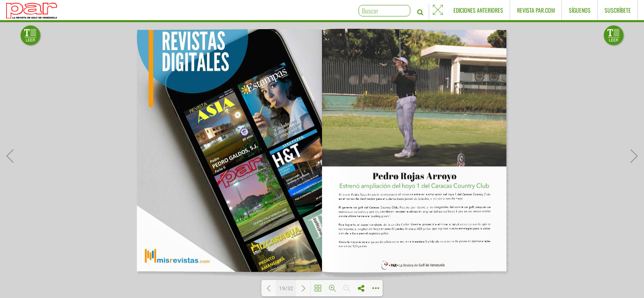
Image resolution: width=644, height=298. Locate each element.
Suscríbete (618, 10)
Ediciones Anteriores (478, 10)
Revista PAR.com (536, 10)
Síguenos (580, 10)
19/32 (286, 288)
